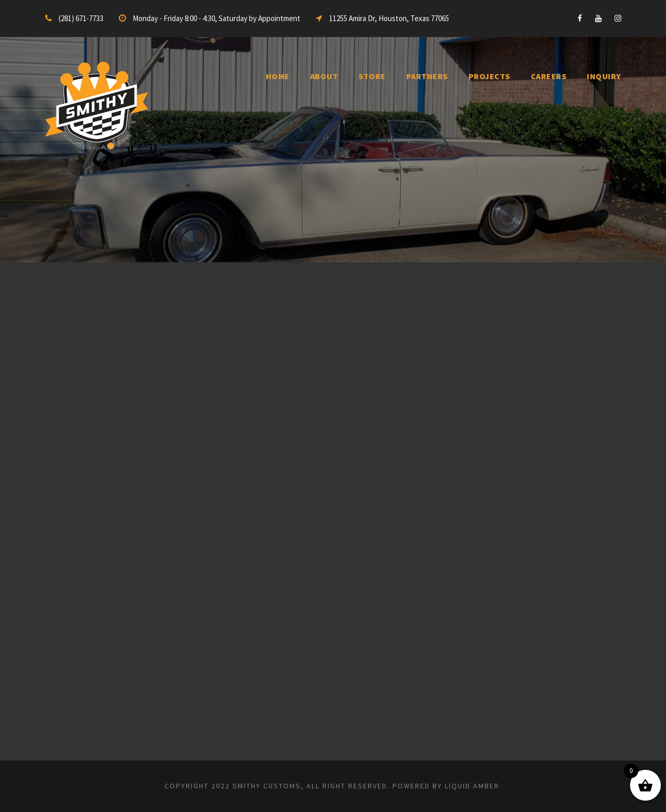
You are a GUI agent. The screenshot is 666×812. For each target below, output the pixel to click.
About (324, 76)
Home (278, 76)
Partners (427, 76)
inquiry (604, 76)
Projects (489, 76)
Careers (549, 76)
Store (372, 76)
